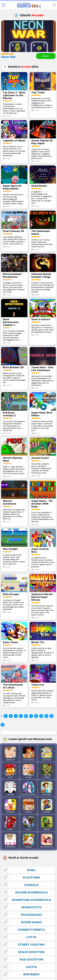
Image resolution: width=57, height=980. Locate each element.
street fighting (31, 945)
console (31, 885)
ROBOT (10, 823)
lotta (31, 937)
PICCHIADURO (28, 754)
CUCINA (28, 771)
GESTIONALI (47, 789)
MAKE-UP (10, 754)
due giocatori (31, 959)
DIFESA (47, 823)
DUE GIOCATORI (47, 841)
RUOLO (28, 823)
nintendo (31, 974)
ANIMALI (28, 841)
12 (3, 725)
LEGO (10, 771)
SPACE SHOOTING (28, 789)
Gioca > (46, 56)
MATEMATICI (10, 841)
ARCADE (47, 806)
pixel (31, 870)
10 (46, 716)
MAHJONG (10, 806)
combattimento (31, 930)
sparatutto (31, 907)
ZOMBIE (47, 771)
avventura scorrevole (31, 900)
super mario (31, 922)
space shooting (31, 952)
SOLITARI (10, 789)
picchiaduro (31, 915)
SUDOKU (28, 806)
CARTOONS (47, 754)
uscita (31, 967)
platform (31, 878)
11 (51, 716)
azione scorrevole (31, 892)
